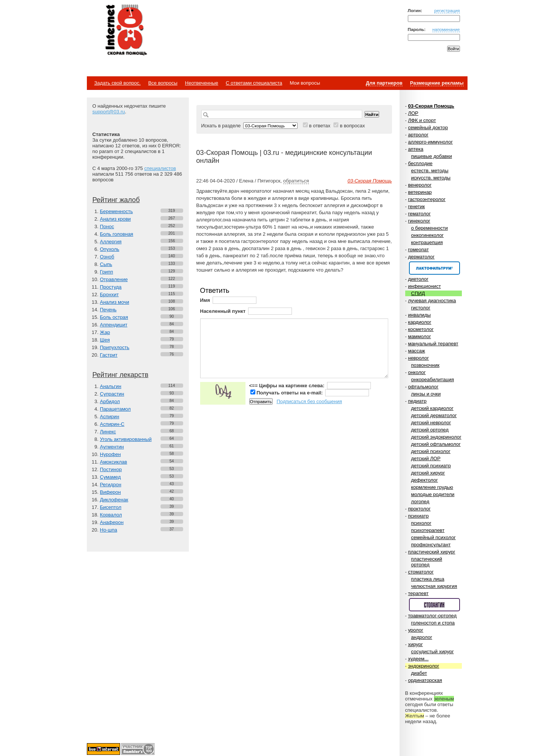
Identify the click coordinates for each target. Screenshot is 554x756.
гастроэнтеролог (427, 199)
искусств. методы (431, 178)
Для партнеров (384, 83)
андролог (422, 637)
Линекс (108, 432)
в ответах (320, 126)
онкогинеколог (427, 235)
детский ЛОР (426, 458)
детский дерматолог (434, 415)
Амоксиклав (114, 462)
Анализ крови (116, 219)
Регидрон (111, 485)
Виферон (111, 492)
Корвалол (111, 515)
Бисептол (111, 507)
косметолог (421, 329)
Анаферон (112, 522)
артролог (418, 135)
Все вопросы (163, 83)
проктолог (419, 509)
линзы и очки (426, 394)
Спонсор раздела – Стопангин (434, 605)
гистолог (421, 308)
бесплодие (420, 163)
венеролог (420, 185)
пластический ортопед (427, 562)
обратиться (296, 181)
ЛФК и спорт (422, 120)
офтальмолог (423, 387)
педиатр (417, 401)
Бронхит (110, 295)
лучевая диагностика (432, 301)
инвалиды (419, 315)
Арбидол (110, 401)
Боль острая (114, 317)
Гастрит (109, 355)
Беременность (117, 211)
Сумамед (110, 477)
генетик (416, 206)
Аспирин (110, 417)
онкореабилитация (433, 380)
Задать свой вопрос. (118, 83)
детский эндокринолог (436, 437)
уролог (415, 630)
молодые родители (433, 494)
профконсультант (431, 545)
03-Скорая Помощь (431, 106)
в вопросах (352, 126)
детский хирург (428, 473)
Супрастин (112, 394)
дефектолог (425, 480)
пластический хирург (431, 552)
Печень (108, 310)
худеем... (418, 659)
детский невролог (431, 423)
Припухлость (115, 347)
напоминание (446, 29)
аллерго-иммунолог (430, 142)
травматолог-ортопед (432, 616)
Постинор (111, 469)
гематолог (419, 214)
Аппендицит (114, 325)
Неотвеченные (202, 83)
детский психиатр (431, 466)
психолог (421, 523)
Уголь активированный (126, 439)
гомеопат (418, 250)
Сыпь (106, 264)
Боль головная (117, 234)
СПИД (418, 293)
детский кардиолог (432, 408)
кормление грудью (432, 487)
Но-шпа (109, 530)
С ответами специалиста (254, 83)
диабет (419, 673)
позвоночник (425, 365)
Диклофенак (114, 500)
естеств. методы (430, 171)
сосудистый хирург (433, 652)
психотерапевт (428, 530)
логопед (420, 502)
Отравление (114, 279)
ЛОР (413, 113)
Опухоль (110, 249)
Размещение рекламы (437, 83)
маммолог (419, 336)
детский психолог (431, 451)
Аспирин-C (112, 424)
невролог (418, 358)
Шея (105, 340)
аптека (416, 149)
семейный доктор (428, 128)
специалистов (160, 168)
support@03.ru (109, 112)
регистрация (447, 10)
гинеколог (419, 221)
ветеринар (420, 192)
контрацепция (427, 242)
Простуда (111, 287)
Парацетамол (116, 409)
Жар (105, 332)
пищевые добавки (432, 156)
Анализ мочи (115, 302)
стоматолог (421, 572)
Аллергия (111, 242)
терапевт (418, 593)
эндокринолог (424, 666)
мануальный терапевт (433, 344)
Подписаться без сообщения (309, 401)
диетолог (418, 279)
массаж (416, 351)
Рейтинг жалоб (116, 200)
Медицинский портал (126, 31)
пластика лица (428, 579)
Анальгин (111, 386)
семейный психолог (434, 537)
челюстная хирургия (434, 586)
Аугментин (112, 447)
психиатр (418, 516)
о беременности (430, 228)
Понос (107, 226)
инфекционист (424, 286)
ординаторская (425, 680)
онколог (417, 372)
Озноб (107, 257)
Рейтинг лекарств (120, 375)
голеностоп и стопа (433, 623)
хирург (415, 644)
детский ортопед (430, 430)
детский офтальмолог (436, 444)
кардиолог (420, 322)
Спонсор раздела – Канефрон (434, 268)
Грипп (107, 272)
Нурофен (110, 454)
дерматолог (421, 257)
